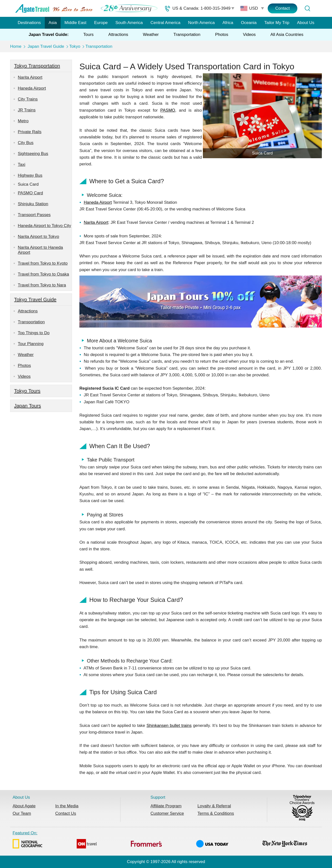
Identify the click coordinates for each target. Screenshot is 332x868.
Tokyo (75, 46)
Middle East (76, 23)
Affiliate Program (166, 806)
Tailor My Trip (277, 23)
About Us (306, 23)
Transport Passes (34, 215)
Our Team (22, 813)
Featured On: (160, 841)
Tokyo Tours (27, 391)
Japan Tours (28, 406)
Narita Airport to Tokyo (38, 237)
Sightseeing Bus (33, 154)
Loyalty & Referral (214, 806)
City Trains (28, 99)
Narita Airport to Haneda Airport (40, 250)
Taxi (22, 165)
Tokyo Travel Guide (35, 300)
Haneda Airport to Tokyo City (44, 226)
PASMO (168, 110)
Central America (165, 23)
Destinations (29, 23)
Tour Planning (31, 344)
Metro (23, 121)
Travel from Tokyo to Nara (42, 285)
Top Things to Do (34, 333)
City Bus (26, 143)
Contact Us (66, 813)
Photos (222, 35)
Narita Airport (30, 77)
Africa (228, 23)
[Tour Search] (307, 8)
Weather (151, 35)
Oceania (249, 23)
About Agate (24, 806)
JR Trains (27, 110)
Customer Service (167, 813)
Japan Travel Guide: (49, 35)
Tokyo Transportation (37, 66)
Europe (101, 23)
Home (16, 46)
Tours (89, 35)
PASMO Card (30, 193)
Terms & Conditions (216, 813)
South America (129, 23)
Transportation (187, 35)
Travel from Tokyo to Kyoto (43, 263)
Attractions (118, 35)
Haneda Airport (32, 88)
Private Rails (30, 132)
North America (201, 23)
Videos (249, 35)
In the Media (67, 806)
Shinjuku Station (33, 204)
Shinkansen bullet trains (169, 726)
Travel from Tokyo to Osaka (43, 274)
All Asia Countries (287, 35)
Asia (53, 23)
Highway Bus (30, 175)
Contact (283, 8)
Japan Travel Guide (46, 46)
